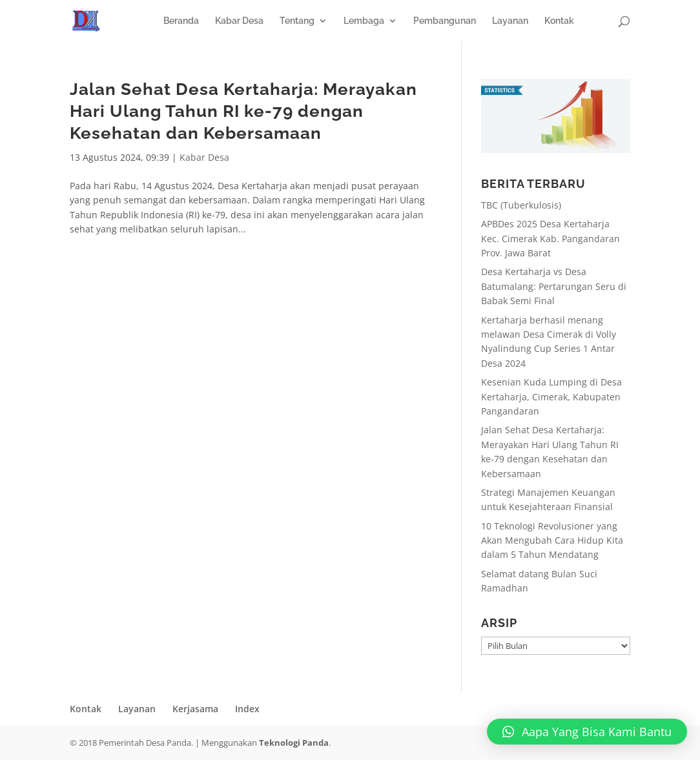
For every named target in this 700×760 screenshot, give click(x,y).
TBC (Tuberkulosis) (521, 205)
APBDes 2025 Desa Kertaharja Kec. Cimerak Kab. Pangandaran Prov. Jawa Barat (551, 238)
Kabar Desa (239, 21)
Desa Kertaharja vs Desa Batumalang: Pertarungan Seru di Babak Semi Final (554, 286)
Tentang (297, 21)
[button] (587, 732)
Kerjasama (195, 709)
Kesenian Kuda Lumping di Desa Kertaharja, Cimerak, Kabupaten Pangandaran (551, 396)
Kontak (559, 21)
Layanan (510, 21)
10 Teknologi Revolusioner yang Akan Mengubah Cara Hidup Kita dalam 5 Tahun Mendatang (552, 540)
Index (247, 709)
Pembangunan (445, 21)
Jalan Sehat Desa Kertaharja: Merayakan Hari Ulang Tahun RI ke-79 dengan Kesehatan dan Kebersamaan (243, 111)
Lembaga (364, 21)
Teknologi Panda (294, 743)
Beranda (181, 21)
